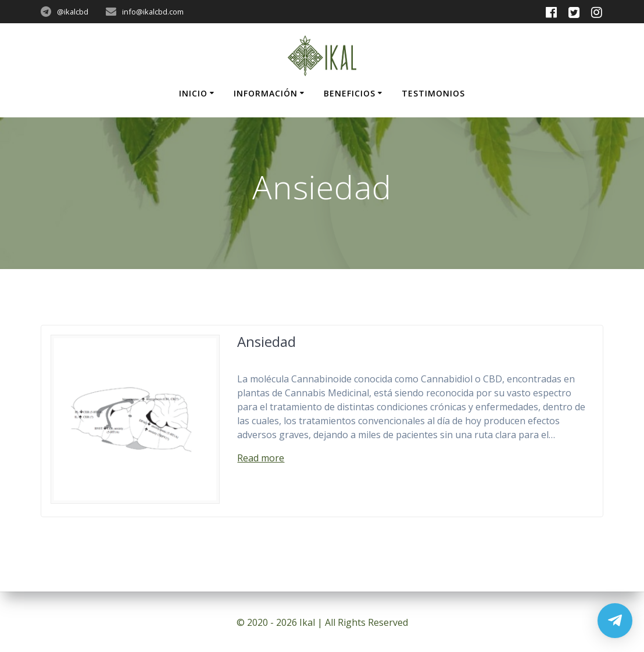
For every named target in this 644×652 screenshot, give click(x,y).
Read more (261, 458)
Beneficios (350, 93)
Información (266, 93)
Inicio (193, 93)
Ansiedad (266, 341)
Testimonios (433, 93)
